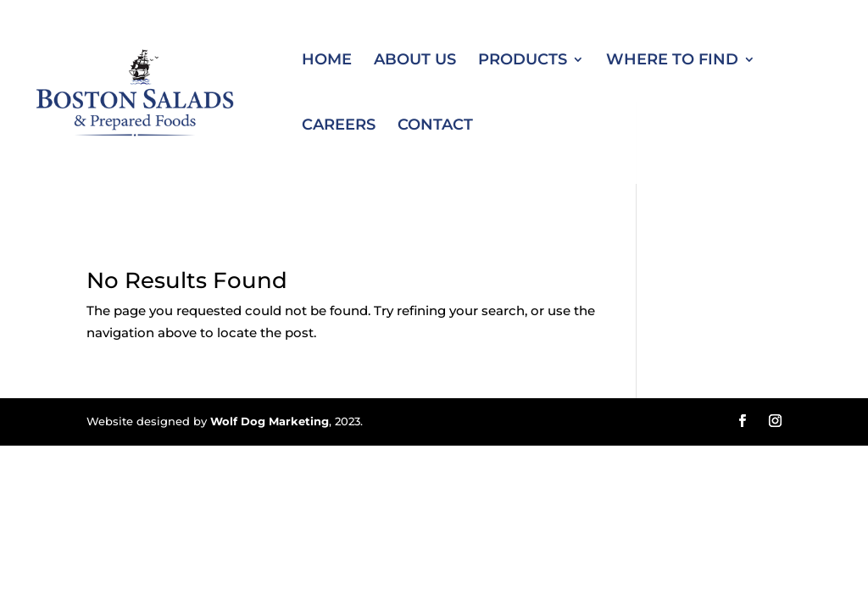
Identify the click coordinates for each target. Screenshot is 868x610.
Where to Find (672, 61)
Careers (339, 126)
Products (523, 61)
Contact (435, 126)
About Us (415, 61)
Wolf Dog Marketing (270, 421)
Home (327, 61)
